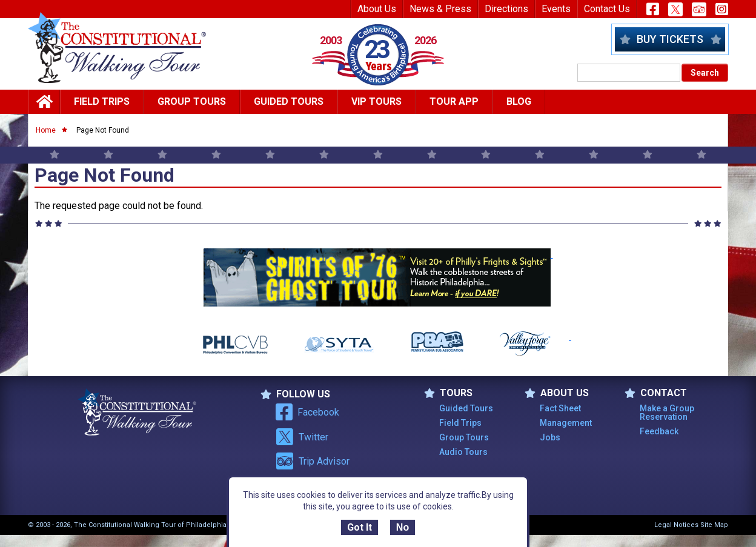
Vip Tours (376, 101)
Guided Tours (289, 101)
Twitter (302, 437)
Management (566, 423)
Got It (360, 527)
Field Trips (102, 101)
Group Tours (192, 101)
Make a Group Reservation (667, 413)
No (403, 527)
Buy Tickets (670, 39)
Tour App (454, 101)
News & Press (440, 9)
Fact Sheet (560, 408)
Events (556, 9)
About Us (377, 9)
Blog (519, 101)
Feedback (659, 431)
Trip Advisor (313, 461)
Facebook (307, 412)
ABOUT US (557, 393)
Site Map (714, 525)
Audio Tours (463, 452)
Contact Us (607, 9)
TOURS (448, 393)
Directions (506, 9)
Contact (656, 393)
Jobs (550, 437)
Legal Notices (676, 525)
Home (46, 130)
